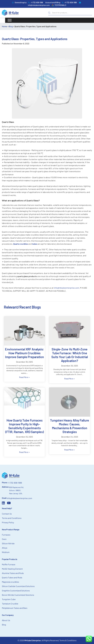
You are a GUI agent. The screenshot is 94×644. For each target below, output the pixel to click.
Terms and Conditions (12, 518)
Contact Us (7, 514)
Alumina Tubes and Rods (13, 573)
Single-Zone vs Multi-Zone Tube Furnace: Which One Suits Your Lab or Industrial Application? (70, 355)
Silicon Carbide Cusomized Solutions (18, 586)
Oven (4, 539)
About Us (6, 620)
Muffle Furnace (9, 564)
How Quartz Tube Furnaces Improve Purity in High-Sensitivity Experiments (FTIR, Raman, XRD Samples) (24, 426)
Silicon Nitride (8, 543)
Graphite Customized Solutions (16, 591)
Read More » (24, 377)
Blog (11, 26)
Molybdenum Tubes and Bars (15, 608)
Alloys (5, 548)
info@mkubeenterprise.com (39, 5)
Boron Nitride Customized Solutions (18, 595)
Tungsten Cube (9, 599)
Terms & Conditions (68, 640)
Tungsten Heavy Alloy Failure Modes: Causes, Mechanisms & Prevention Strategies (70, 426)
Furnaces (6, 535)
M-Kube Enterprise (33, 640)
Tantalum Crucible (10, 604)
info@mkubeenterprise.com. (67, 288)
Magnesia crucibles (10, 582)
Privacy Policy (8, 522)
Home (4, 26)
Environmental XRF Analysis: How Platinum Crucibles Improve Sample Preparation (24, 353)
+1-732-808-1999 (37, 2)
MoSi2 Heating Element (12, 569)
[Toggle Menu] (10, 20)
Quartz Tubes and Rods (12, 577)
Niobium (6, 552)
